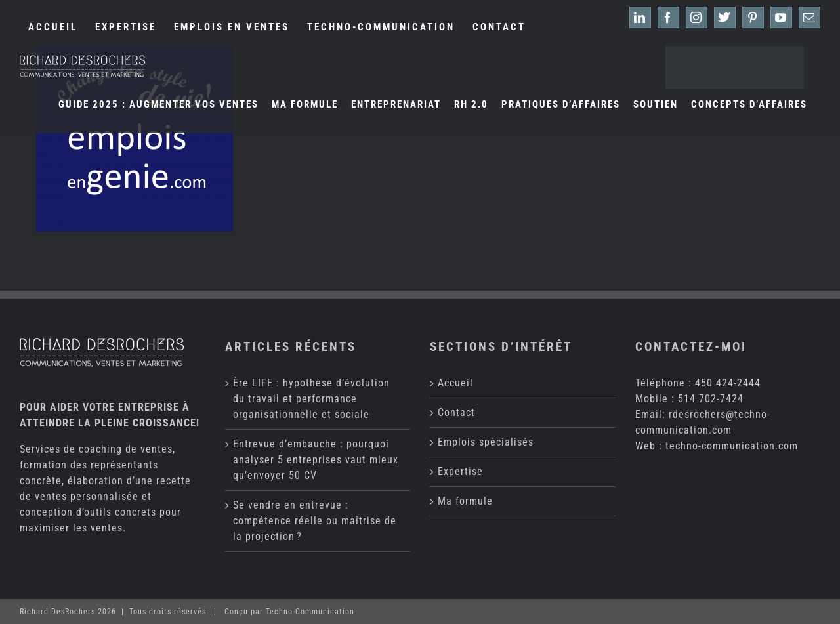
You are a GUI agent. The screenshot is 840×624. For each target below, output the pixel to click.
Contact (456, 412)
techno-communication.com (732, 446)
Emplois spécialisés (486, 442)
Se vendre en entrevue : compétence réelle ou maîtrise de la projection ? (315, 521)
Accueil (455, 383)
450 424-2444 (728, 383)
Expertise (460, 471)
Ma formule (465, 501)
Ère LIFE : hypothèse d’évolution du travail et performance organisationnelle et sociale (311, 399)
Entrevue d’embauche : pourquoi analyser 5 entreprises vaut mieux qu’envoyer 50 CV (316, 460)
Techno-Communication (310, 612)
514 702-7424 (711, 399)
